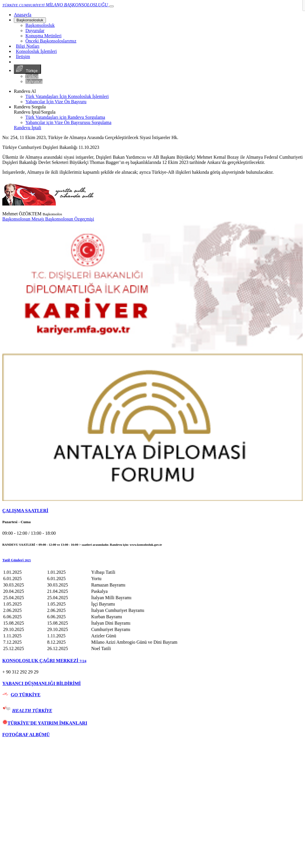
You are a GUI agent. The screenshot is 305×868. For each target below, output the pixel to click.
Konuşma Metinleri (43, 36)
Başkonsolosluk (30, 20)
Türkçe (27, 69)
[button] (152, 560)
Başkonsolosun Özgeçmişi (69, 219)
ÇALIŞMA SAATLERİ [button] (25, 511)
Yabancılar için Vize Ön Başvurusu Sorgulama (68, 122)
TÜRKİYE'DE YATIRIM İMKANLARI (45, 723)
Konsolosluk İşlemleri (36, 51)
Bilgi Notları (28, 46)
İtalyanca (34, 81)
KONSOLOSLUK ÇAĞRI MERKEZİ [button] (44, 661)
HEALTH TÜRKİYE (32, 711)
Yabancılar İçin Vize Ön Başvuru (56, 102)
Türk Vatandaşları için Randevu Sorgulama (65, 117)
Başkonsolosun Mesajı (24, 219)
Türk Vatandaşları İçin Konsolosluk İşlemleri (67, 96)
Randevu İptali (28, 128)
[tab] (152, 511)
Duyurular (35, 30)
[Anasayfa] (23, 15)
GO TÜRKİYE (26, 695)
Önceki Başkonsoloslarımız (51, 41)
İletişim (23, 57)
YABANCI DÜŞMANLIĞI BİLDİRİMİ (41, 683)
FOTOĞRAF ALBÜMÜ (26, 735)
